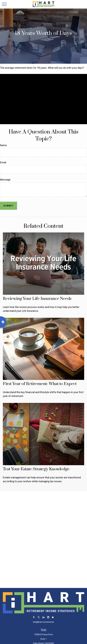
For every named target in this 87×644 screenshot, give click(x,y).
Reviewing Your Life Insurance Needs (37, 299)
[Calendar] (48, 617)
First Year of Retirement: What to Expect (40, 384)
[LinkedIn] (43, 617)
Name (3, 145)
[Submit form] (9, 206)
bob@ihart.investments (43, 622)
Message (5, 180)
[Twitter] (39, 617)
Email (3, 162)
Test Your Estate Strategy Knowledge (36, 469)
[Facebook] (34, 617)
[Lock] (53, 617)
